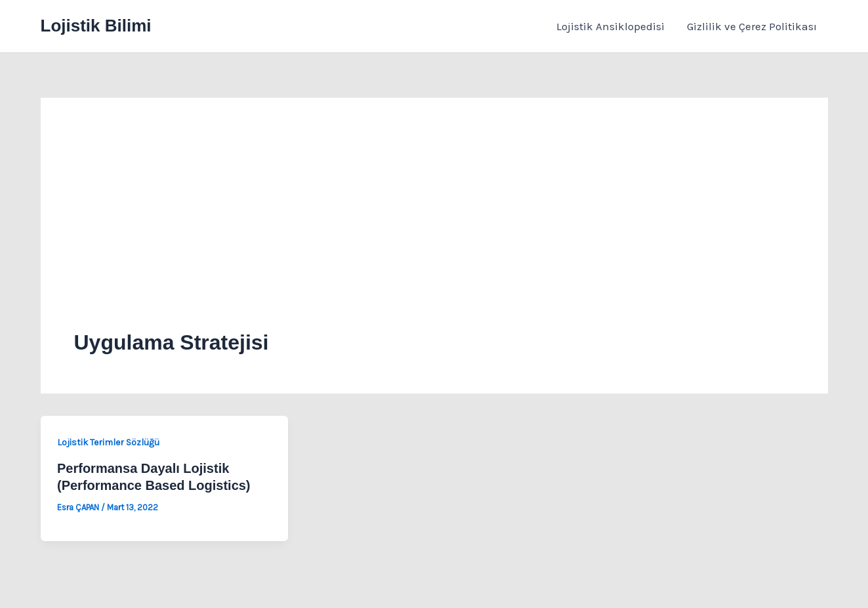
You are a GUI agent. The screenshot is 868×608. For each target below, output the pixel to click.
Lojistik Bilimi (96, 26)
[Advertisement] (434, 230)
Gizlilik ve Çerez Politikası (752, 26)
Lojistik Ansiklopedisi (610, 26)
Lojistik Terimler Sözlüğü (108, 442)
